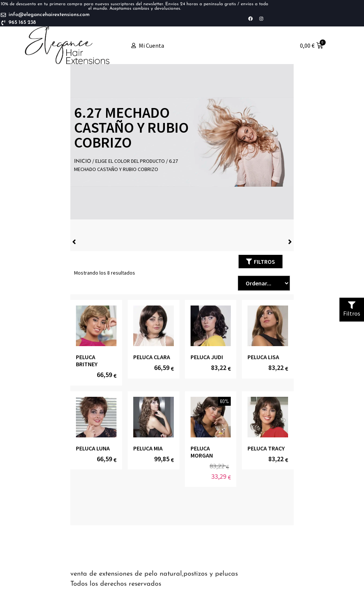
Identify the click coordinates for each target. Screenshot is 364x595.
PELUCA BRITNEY (87, 360)
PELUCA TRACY (266, 448)
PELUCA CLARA (152, 357)
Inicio (83, 162)
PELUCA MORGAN (202, 452)
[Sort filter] (264, 283)
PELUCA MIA (148, 448)
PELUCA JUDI (207, 357)
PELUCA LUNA (93, 448)
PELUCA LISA (263, 357)
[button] (261, 262)
